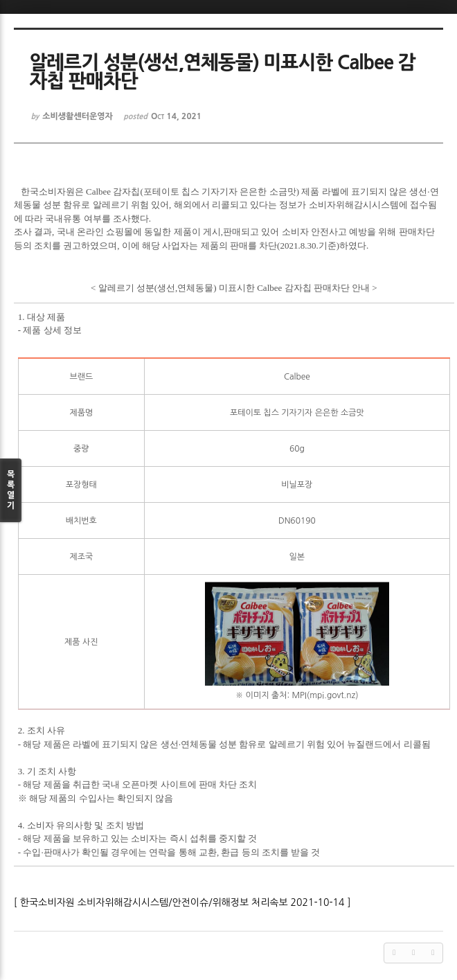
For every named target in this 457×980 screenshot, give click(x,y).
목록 (11, 491)
